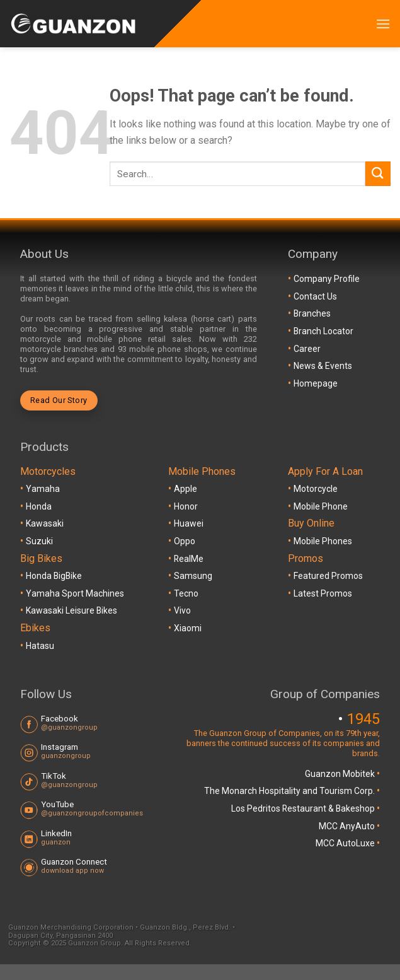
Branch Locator (323, 331)
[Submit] (378, 174)
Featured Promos (328, 576)
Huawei (189, 523)
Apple (186, 489)
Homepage (316, 383)
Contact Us (315, 296)
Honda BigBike (54, 576)
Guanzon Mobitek (341, 774)
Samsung (193, 576)
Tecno (186, 593)
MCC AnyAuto (348, 826)
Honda (39, 506)
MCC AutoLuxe (346, 843)
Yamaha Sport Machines (75, 593)
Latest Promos (323, 593)
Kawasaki (45, 523)
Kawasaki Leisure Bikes (71, 610)
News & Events (323, 366)
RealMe (189, 559)
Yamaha (43, 489)
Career (307, 349)
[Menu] (383, 24)
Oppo (185, 541)
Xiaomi (188, 628)
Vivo (182, 610)
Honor (186, 506)
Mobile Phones (323, 541)
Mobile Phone (321, 506)
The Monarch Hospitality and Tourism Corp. (290, 791)
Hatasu (40, 646)
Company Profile (327, 279)
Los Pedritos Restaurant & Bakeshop (304, 808)
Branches (312, 313)
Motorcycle (316, 489)
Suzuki (39, 541)
